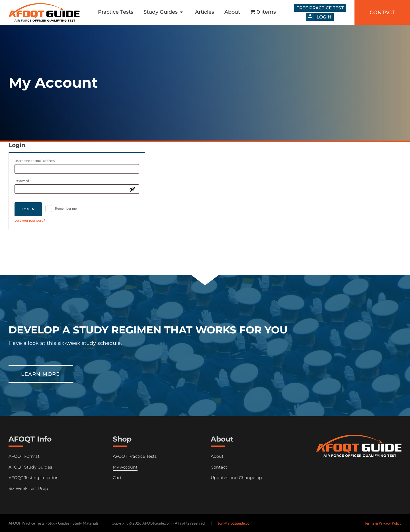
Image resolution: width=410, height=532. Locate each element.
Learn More (40, 374)
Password (30, 180)
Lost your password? (30, 220)
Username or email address (42, 160)
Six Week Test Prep (28, 488)
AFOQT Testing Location (34, 478)
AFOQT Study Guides (30, 467)
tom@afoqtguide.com (235, 523)
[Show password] (132, 189)
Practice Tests (116, 12)
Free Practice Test (320, 8)
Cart (117, 478)
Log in (28, 209)
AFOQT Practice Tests (135, 456)
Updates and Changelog (236, 478)
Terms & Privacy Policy (383, 523)
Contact (219, 467)
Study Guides (164, 12)
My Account (125, 467)
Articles (205, 12)
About (232, 12)
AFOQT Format (24, 456)
